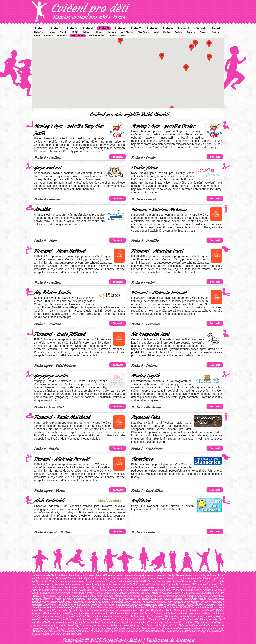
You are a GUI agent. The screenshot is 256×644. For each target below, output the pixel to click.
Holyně (52, 32)
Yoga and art (48, 168)
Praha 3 (72, 28)
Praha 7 (136, 28)
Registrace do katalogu (170, 640)
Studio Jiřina (144, 168)
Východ (200, 28)
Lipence (100, 32)
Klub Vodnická (49, 501)
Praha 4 (88, 28)
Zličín (124, 36)
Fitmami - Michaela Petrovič (159, 293)
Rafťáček (141, 501)
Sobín (37, 36)
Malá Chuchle (127, 32)
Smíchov (216, 32)
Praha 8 (152, 28)
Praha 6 (120, 28)
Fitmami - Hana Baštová (60, 251)
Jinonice (64, 32)
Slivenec (204, 32)
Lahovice (87, 32)
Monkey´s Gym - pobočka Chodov (163, 126)
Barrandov (79, 593)
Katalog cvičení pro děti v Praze (89, 17)
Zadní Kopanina (96, 36)
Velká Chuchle (78, 36)
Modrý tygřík (145, 376)
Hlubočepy (39, 32)
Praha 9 (168, 28)
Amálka (42, 209)
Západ (216, 28)
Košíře (75, 32)
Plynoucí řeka (145, 417)
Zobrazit (117, 157)
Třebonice (62, 36)
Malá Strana (144, 32)
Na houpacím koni (150, 334)
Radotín (178, 32)
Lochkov (112, 32)
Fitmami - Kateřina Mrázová (159, 209)
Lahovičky (93, 590)
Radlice (167, 32)
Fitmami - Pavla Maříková (62, 417)
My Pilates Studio (52, 293)
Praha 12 (149, 613)
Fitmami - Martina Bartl (157, 251)
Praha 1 (40, 28)
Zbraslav (112, 36)
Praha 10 (184, 28)
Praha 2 (56, 28)
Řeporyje (191, 32)
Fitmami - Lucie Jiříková (60, 334)
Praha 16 (170, 610)
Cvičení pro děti (89, 8)
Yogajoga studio (51, 376)
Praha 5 (104, 28)
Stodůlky (48, 36)
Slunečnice (142, 459)
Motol (156, 32)
